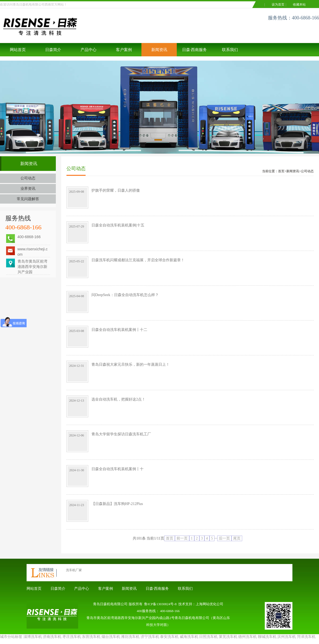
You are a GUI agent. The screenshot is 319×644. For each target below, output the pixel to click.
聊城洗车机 (267, 637)
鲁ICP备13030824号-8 (160, 604)
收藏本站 (299, 5)
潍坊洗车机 (130, 637)
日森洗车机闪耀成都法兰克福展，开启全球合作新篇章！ (138, 260)
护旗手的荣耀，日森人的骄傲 (116, 190)
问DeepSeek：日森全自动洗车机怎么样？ (125, 295)
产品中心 (89, 50)
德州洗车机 (247, 637)
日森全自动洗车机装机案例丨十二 (119, 330)
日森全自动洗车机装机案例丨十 (117, 469)
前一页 (182, 538)
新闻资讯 (159, 50)
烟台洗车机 (111, 637)
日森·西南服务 (195, 50)
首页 (281, 171)
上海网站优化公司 (209, 604)
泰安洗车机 (169, 637)
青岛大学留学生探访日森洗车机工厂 (121, 434)
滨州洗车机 (287, 637)
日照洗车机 (208, 637)
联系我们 (230, 50)
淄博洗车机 (33, 637)
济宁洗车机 (150, 637)
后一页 (224, 538)
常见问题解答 (28, 199)
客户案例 (124, 50)
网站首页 (18, 50)
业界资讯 (28, 189)
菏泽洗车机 (306, 637)
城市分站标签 (11, 637)
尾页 (237, 538)
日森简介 (53, 50)
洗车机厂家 (74, 570)
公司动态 (28, 178)
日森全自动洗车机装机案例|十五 (118, 225)
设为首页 (278, 5)
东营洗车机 (91, 637)
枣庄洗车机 (72, 637)
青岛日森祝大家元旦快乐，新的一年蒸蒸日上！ (131, 365)
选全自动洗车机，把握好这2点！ (118, 399)
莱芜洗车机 (228, 637)
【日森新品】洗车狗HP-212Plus (117, 504)
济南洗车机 (52, 637)
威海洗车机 (189, 637)
